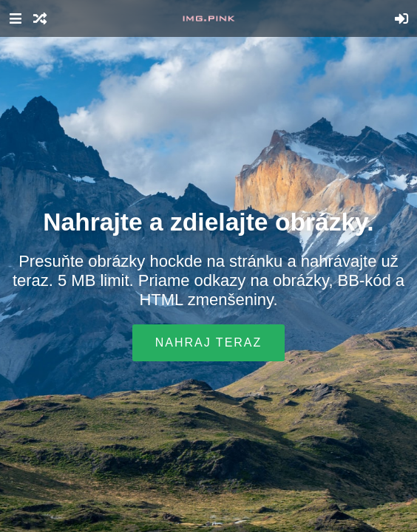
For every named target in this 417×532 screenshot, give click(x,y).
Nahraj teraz (209, 342)
